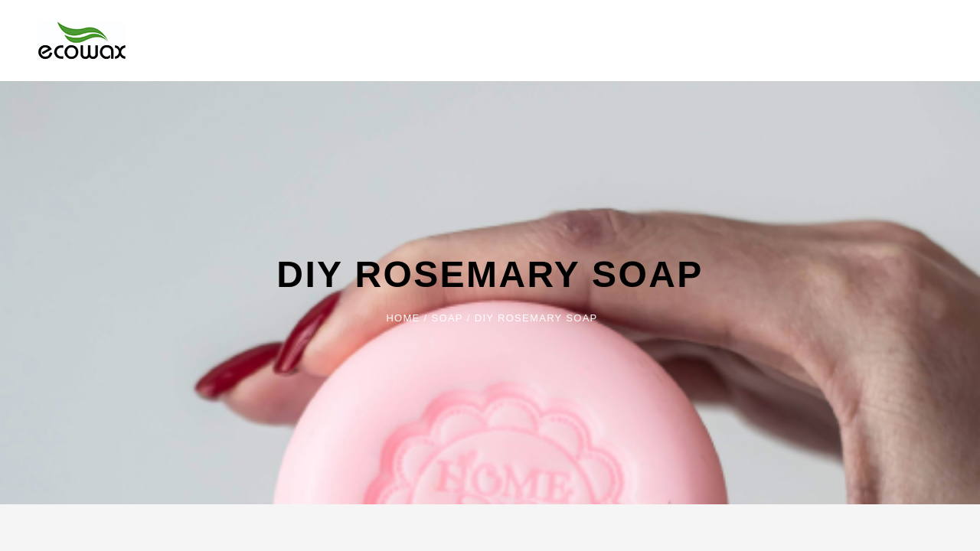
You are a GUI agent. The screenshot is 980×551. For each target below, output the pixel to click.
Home (403, 318)
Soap (448, 318)
